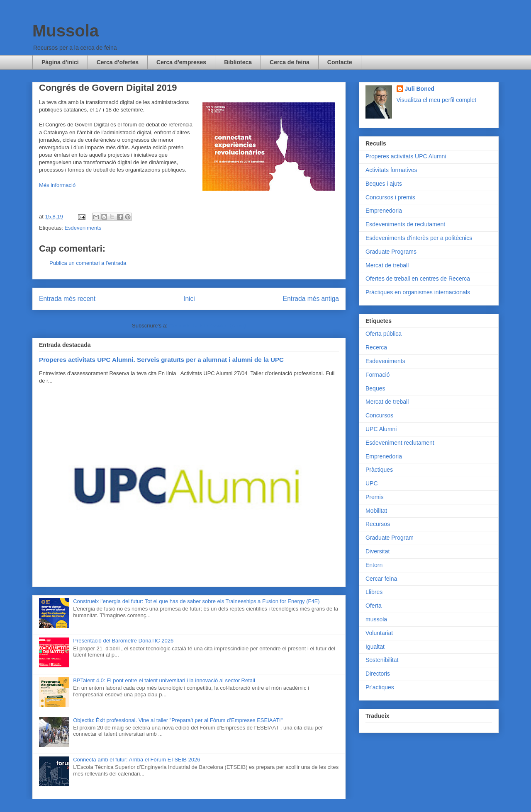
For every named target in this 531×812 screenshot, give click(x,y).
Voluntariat (379, 633)
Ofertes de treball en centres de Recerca (418, 279)
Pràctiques (379, 470)
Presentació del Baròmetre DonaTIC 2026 (123, 641)
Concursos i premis (390, 197)
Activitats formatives (391, 170)
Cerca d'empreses (181, 62)
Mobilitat (376, 511)
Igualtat (375, 647)
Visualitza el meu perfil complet (437, 100)
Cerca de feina (290, 62)
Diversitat (378, 551)
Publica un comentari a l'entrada (88, 263)
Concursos (379, 415)
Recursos (378, 524)
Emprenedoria (384, 211)
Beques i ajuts (384, 184)
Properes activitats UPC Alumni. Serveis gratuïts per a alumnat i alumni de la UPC (161, 360)
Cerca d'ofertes (118, 62)
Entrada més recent (67, 299)
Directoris (378, 674)
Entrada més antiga (311, 299)
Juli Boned (420, 89)
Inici (189, 299)
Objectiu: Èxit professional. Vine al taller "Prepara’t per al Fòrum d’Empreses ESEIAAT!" (178, 720)
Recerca (376, 347)
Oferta (374, 606)
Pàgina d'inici (60, 62)
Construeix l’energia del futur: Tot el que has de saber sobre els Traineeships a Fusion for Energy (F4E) (196, 601)
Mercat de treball (387, 265)
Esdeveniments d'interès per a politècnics (419, 238)
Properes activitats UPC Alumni (406, 156)
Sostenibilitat (382, 660)
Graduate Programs (391, 252)
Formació (378, 375)
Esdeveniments (83, 228)
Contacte (340, 62)
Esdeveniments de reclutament (405, 224)
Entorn (374, 565)
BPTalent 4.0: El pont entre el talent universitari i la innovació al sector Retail (164, 680)
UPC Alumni (381, 429)
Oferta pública (384, 334)
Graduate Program (390, 538)
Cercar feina (381, 579)
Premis (375, 497)
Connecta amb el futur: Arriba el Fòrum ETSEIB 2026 (136, 760)
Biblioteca (238, 62)
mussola (376, 619)
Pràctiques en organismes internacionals (418, 292)
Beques (375, 388)
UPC (372, 483)
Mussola (66, 31)
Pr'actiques (380, 687)
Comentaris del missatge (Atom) (207, 326)
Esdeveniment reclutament (400, 443)
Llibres (374, 592)
